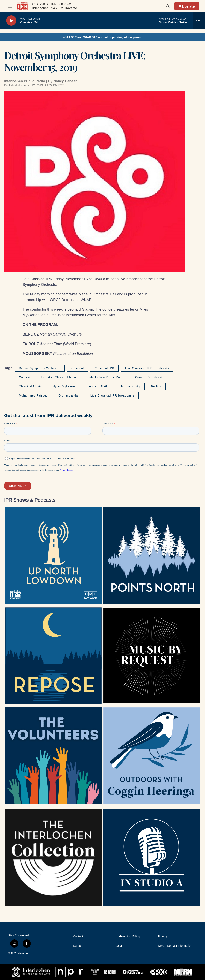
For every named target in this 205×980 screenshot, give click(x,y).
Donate (188, 6)
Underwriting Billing (128, 937)
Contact (78, 937)
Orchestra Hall (69, 395)
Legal (119, 946)
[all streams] (199, 21)
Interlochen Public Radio (106, 377)
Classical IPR (104, 368)
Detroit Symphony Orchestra (40, 368)
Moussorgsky (131, 386)
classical (77, 368)
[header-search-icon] (168, 6)
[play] (11, 21)
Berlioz (156, 386)
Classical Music (30, 386)
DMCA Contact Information (175, 946)
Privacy (163, 937)
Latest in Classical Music (59, 377)
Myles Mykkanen (64, 386)
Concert (25, 377)
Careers (78, 946)
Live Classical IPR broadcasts (147, 368)
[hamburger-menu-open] (10, 6)
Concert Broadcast (149, 377)
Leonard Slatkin (99, 386)
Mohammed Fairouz (33, 395)
